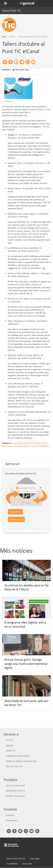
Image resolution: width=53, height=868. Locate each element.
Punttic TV (11, 751)
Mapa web (27, 864)
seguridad (17, 443)
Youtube (35, 446)
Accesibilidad (12, 864)
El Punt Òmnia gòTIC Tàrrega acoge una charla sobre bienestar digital (26, 664)
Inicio (4, 37)
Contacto (10, 815)
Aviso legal (35, 859)
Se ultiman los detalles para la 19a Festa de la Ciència (26, 587)
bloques (18, 446)
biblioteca (45, 446)
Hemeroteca (16, 519)
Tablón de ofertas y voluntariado (21, 761)
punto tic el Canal (32, 443)
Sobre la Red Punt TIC (16, 859)
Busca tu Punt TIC (14, 766)
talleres (26, 446)
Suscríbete (15, 512)
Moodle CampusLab (15, 796)
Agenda (10, 745)
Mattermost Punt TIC (16, 791)
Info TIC (10, 740)
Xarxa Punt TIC (12, 11)
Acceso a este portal (15, 785)
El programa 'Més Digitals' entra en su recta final (25, 624)
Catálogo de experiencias (18, 756)
